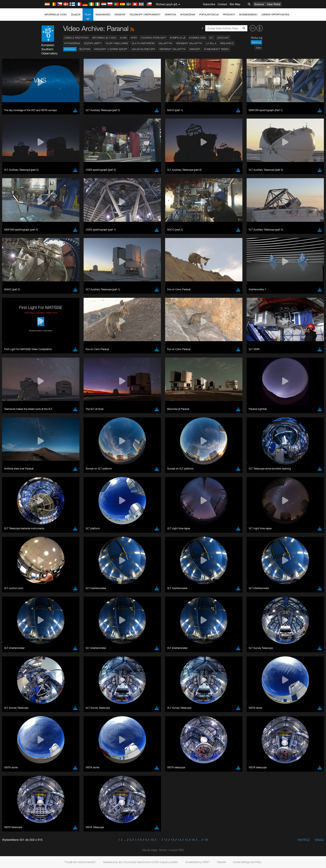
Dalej (319, 840)
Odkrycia (170, 15)
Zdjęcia (76, 15)
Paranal (70, 49)
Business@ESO (248, 15)
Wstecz (304, 840)
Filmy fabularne (117, 43)
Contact (222, 4)
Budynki (85, 49)
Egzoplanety (93, 43)
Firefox (49, 559)
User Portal (274, 4)
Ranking (256, 42)
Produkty (229, 15)
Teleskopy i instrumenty (145, 15)
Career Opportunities (275, 15)
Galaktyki (165, 43)
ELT (212, 38)
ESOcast (223, 38)
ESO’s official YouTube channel (130, 475)
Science (259, 4)
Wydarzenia (188, 15)
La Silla (211, 43)
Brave (49, 547)
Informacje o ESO (56, 15)
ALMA (123, 38)
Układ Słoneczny (143, 49)
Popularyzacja (209, 15)
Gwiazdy (195, 49)
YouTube (42, 475)
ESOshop (120, 15)
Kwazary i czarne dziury (111, 49)
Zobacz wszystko (76, 38)
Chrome (50, 551)
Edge (48, 555)
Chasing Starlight (153, 38)
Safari (48, 563)
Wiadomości (103, 15)
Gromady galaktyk (189, 43)
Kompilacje (178, 38)
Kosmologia (198, 38)
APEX (134, 38)
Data (258, 48)
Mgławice (227, 43)
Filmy (88, 17)
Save (46, 624)
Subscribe (209, 4)
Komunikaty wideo (217, 49)
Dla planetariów (143, 43)
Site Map (235, 4)
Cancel (66, 624)
